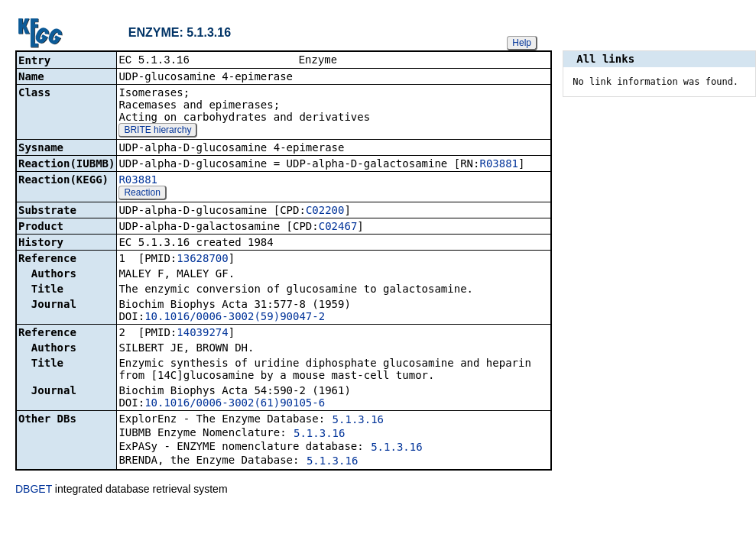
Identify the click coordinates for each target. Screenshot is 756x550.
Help (522, 43)
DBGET (34, 490)
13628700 (202, 260)
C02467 (338, 228)
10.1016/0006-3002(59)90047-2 (235, 318)
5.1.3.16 (358, 421)
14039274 (202, 334)
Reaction (142, 194)
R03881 (499, 165)
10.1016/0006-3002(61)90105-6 (235, 404)
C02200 (325, 212)
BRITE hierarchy (157, 131)
